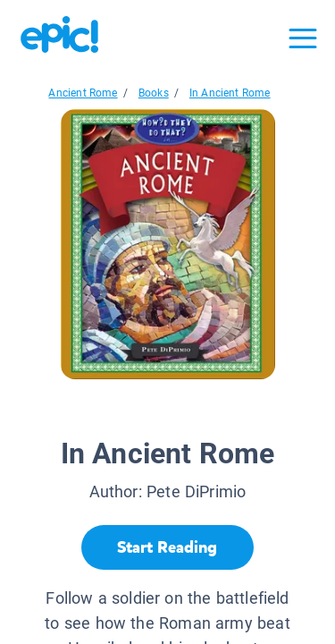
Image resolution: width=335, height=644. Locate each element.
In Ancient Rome (230, 93)
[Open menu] (303, 38)
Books (154, 93)
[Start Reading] (167, 547)
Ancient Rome (83, 93)
